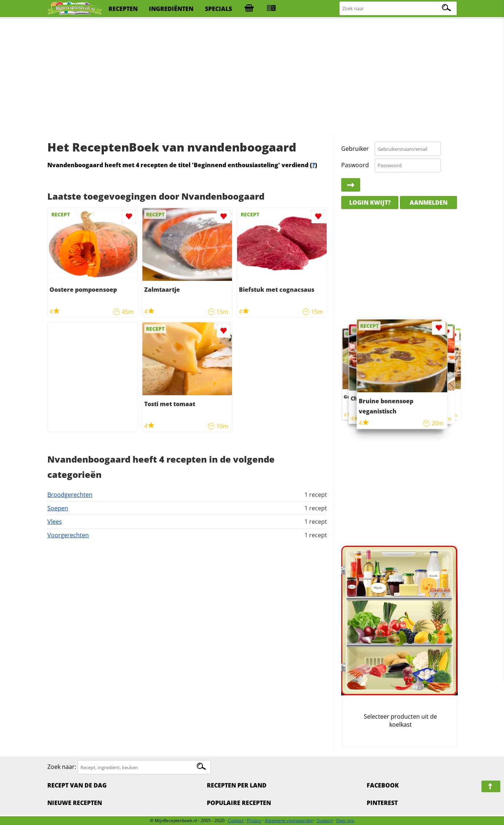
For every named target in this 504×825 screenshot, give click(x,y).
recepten (123, 9)
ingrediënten (171, 9)
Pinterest (382, 803)
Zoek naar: (62, 767)
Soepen (58, 508)
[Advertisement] (252, 76)
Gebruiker (355, 149)
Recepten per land (237, 785)
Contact (236, 820)
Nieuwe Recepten (75, 803)
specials (218, 9)
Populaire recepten (239, 803)
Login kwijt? (370, 203)
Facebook (383, 785)
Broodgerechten (70, 495)
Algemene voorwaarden (289, 820)
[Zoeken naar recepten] (399, 9)
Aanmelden (429, 203)
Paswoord (355, 165)
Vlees (55, 522)
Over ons (345, 820)
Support (325, 820)
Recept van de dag (77, 785)
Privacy (254, 820)
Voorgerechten (68, 535)
